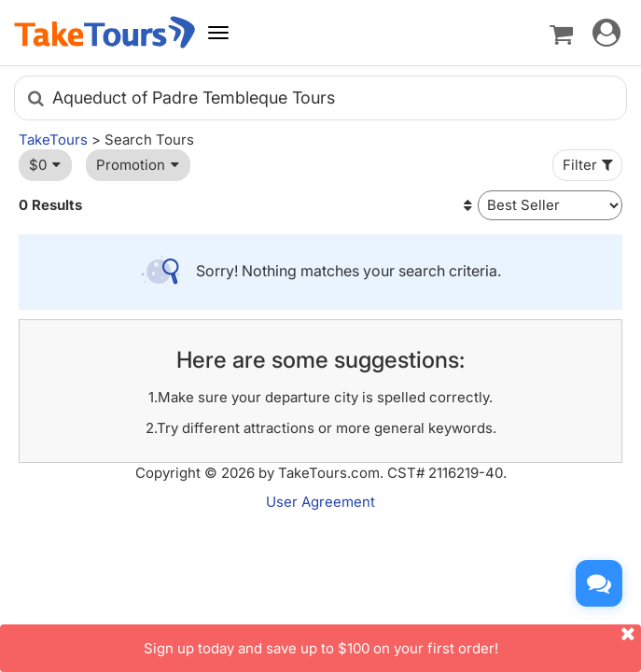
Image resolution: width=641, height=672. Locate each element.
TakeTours (53, 140)
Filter (590, 165)
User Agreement (320, 502)
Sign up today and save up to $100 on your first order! (393, 641)
